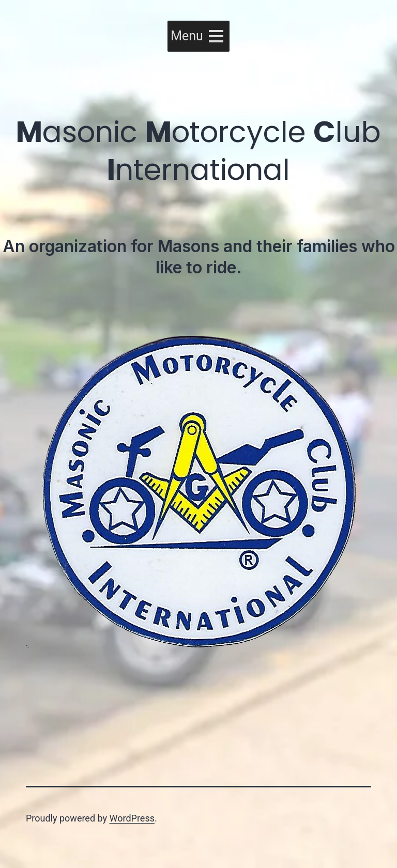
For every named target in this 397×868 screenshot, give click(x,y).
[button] (187, 36)
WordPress (132, 818)
